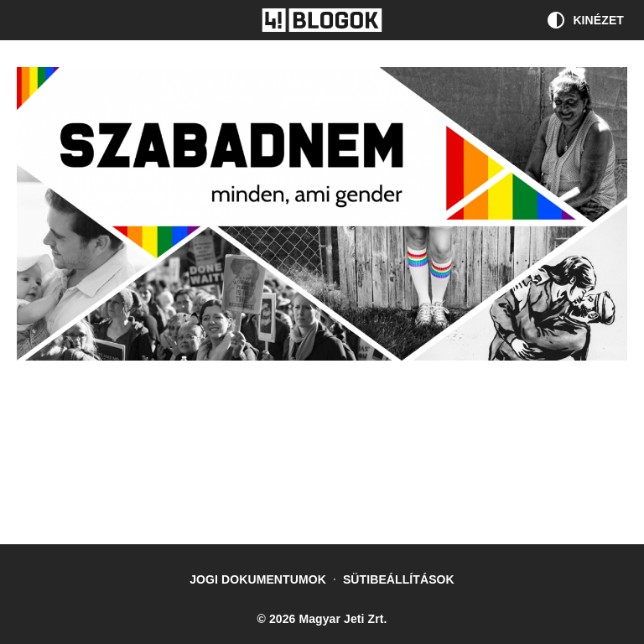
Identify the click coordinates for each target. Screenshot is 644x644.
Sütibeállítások (399, 579)
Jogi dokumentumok (258, 579)
